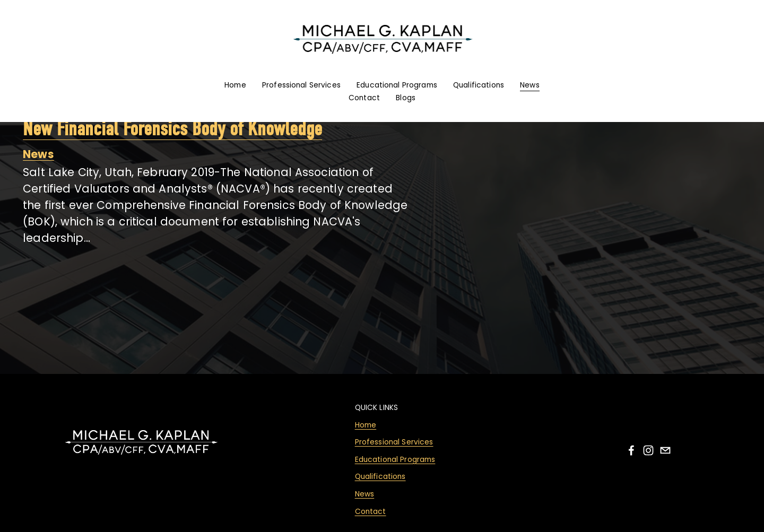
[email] (665, 450)
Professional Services (301, 85)
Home (235, 85)
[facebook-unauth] (631, 450)
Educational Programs (397, 85)
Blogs (406, 98)
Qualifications (479, 85)
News (530, 85)
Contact (364, 98)
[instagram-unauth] (648, 450)
